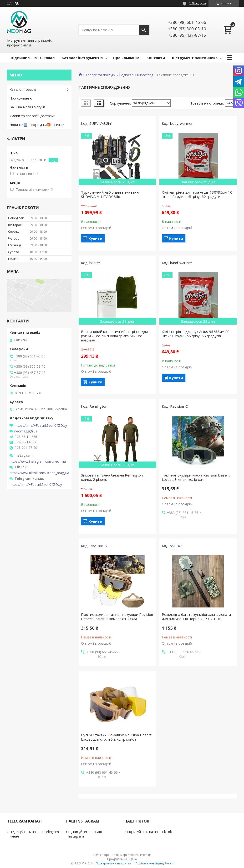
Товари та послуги (100, 75)
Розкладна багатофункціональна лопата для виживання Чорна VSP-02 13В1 (196, 617)
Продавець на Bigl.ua (122, 859)
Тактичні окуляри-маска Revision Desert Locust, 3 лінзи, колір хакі (196, 477)
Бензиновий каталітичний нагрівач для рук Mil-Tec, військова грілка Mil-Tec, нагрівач (114, 336)
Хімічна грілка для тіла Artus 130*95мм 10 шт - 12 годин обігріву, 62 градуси (197, 194)
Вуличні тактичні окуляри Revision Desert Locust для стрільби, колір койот (116, 737)
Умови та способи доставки (32, 116)
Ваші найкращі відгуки (27, 107)
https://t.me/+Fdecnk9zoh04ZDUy (41, 426)
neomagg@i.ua (26, 431)
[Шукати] (144, 30)
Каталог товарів (23, 89)
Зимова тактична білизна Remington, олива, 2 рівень (112, 477)
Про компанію (126, 58)
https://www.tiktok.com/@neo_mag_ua (39, 473)
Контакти (156, 58)
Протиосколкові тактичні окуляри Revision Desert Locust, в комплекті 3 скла (117, 617)
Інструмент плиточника (195, 58)
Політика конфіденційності (155, 863)
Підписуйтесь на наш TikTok (149, 832)
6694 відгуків (197, 3)
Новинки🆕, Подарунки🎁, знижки (37, 125)
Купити (95, 238)
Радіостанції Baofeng (136, 75)
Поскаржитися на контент (114, 863)
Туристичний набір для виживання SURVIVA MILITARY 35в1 (111, 194)
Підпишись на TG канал (33, 58)
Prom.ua (146, 855)
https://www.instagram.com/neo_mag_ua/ (39, 462)
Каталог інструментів (82, 58)
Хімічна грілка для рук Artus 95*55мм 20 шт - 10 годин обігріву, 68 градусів (196, 334)
